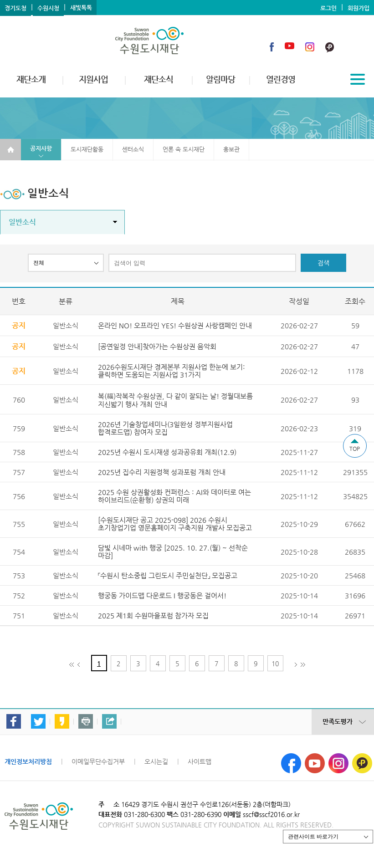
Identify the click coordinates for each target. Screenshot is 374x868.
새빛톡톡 (81, 8)
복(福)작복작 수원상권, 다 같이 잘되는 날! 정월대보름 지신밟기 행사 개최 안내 (175, 400)
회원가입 (359, 8)
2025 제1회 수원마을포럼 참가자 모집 (153, 615)
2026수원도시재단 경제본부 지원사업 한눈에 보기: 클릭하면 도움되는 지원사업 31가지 (172, 371)
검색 (323, 263)
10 (275, 664)
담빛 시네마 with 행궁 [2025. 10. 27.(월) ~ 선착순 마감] (173, 551)
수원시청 (48, 8)
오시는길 (156, 761)
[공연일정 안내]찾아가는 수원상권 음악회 (157, 346)
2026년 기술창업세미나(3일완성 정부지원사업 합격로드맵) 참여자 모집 (165, 428)
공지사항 (41, 148)
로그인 (328, 8)
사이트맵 (200, 761)
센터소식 (133, 149)
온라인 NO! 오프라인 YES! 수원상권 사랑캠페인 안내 (175, 325)
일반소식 (22, 222)
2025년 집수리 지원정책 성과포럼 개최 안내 (162, 472)
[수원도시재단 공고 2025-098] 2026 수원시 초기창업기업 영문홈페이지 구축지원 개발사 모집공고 (175, 524)
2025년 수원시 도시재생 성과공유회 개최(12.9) (167, 452)
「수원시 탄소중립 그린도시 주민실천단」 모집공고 (168, 575)
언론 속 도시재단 (184, 149)
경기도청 (15, 8)
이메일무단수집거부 (98, 761)
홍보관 (231, 149)
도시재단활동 (87, 149)
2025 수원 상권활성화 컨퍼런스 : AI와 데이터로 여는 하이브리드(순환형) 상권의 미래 (174, 496)
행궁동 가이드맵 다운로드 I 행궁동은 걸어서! (162, 595)
